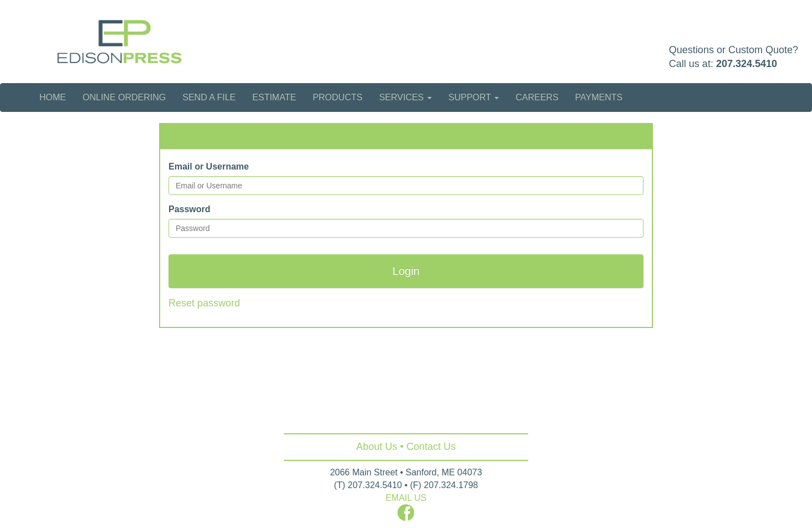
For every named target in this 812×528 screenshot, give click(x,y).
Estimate (274, 97)
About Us (377, 447)
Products (338, 97)
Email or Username (209, 166)
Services (405, 97)
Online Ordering (124, 97)
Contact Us (431, 447)
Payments (599, 97)
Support (474, 97)
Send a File (209, 97)
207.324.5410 (747, 64)
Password (190, 209)
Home (53, 97)
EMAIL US (406, 498)
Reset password (204, 303)
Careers (537, 97)
